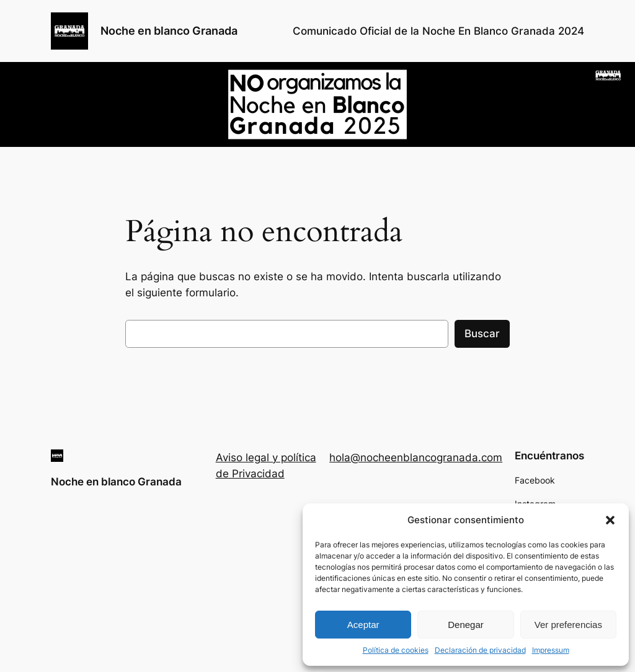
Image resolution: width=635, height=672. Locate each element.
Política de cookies (396, 650)
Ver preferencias (568, 625)
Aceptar (363, 625)
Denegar (466, 625)
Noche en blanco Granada (169, 31)
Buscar (482, 334)
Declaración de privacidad (480, 650)
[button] (610, 520)
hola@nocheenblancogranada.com (416, 458)
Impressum (551, 650)
